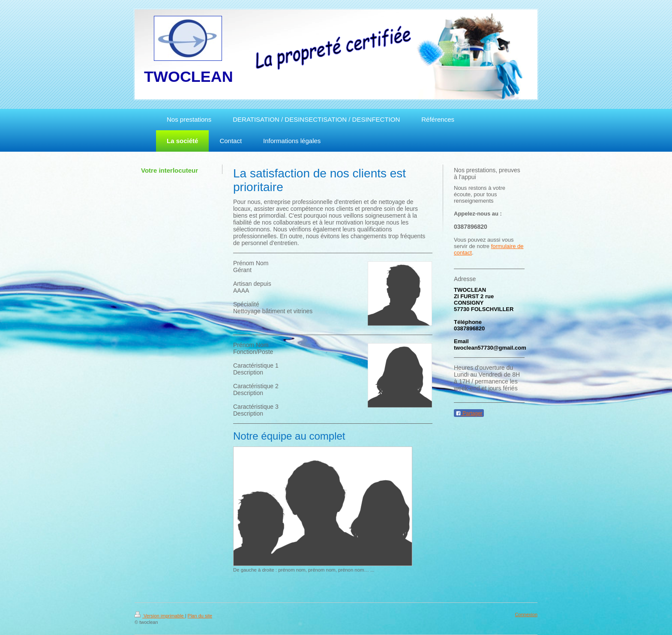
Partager (469, 413)
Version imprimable (160, 616)
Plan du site (200, 616)
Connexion (526, 614)
